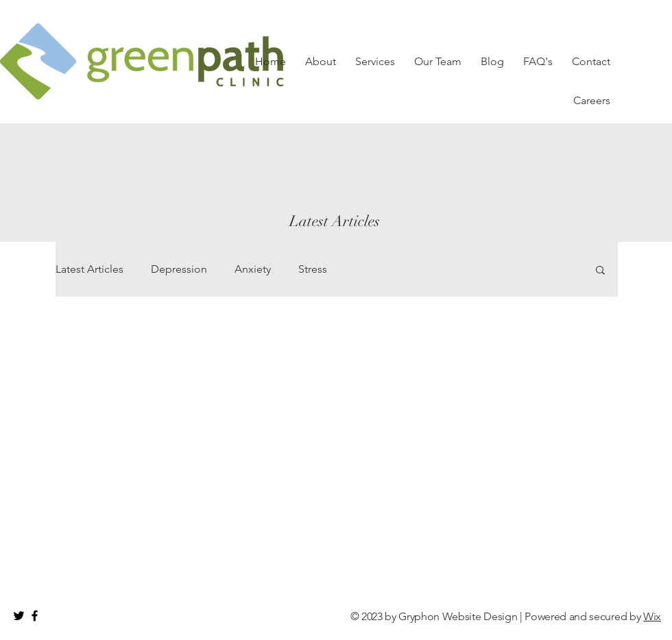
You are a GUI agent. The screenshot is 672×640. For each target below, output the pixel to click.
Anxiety (253, 269)
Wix (652, 616)
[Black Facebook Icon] (35, 616)
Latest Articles (89, 269)
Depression (179, 269)
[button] (600, 271)
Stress (313, 269)
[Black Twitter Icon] (19, 616)
